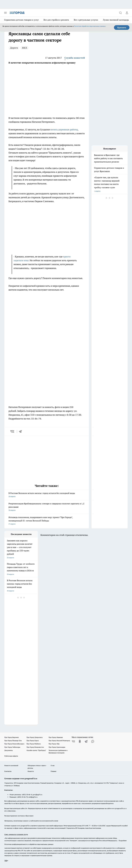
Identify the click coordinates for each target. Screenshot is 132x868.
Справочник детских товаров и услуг (21, 20)
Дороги (14, 48)
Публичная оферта (11, 756)
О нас (53, 765)
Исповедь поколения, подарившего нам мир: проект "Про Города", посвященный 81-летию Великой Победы (47, 521)
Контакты (8, 771)
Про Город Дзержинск (35, 737)
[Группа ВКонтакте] (73, 741)
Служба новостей (75, 58)
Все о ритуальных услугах (86, 20)
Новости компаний (11, 765)
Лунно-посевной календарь (116, 20)
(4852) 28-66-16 (27, 795)
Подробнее (123, 841)
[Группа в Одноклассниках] (80, 741)
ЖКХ (25, 48)
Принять (122, 28)
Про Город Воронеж (12, 737)
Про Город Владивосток (35, 747)
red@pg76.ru (33, 797)
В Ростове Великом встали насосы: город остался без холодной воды (47, 495)
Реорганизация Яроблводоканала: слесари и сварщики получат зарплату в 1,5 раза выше (47, 507)
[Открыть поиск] (120, 13)
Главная (53, 771)
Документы (9, 750)
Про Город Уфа (54, 744)
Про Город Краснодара (57, 747)
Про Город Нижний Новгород (59, 741)
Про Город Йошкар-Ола (13, 741)
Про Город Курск (33, 741)
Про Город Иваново (56, 737)
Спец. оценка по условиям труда (16, 834)
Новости (31, 771)
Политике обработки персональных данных (90, 26)
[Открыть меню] (5, 13)
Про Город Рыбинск (34, 744)
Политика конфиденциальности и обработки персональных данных (29, 844)
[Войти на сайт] (127, 13)
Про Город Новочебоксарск (14, 744)
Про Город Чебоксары (12, 747)
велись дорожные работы (64, 130)
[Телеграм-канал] (86, 741)
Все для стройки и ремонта (56, 20)
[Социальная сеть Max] (93, 741)
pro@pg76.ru (38, 795)
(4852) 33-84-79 (22, 797)
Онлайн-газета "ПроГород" (36, 750)
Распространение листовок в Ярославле (19, 816)
